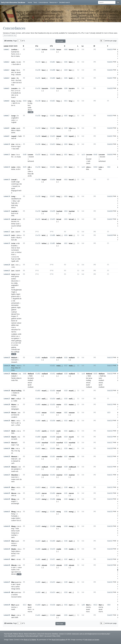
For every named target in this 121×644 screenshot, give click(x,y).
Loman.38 (7, 487)
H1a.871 (38, 456)
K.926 (66, 357)
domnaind (15, 305)
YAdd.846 (110, 211)
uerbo (18, 587)
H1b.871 (53, 116)
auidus (14, 279)
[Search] (107, 2)
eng (13, 528)
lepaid (71, 136)
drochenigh (15, 503)
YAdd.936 (110, 526)
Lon (13, 232)
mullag (88, 380)
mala (58, 366)
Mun (13, 582)
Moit (13, 559)
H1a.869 (38, 442)
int (20, 368)
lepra (18, 130)
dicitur (30, 110)
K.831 (66, 167)
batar (13, 321)
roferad (14, 349)
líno (29, 169)
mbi (13, 95)
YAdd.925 (110, 431)
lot (17, 144)
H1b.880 (53, 235)
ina (17, 533)
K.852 (66, 179)
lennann (16, 250)
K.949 (66, 582)
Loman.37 (7, 475)
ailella (13, 325)
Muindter (15, 475)
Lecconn (89, 155)
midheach (72, 467)
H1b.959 (53, 442)
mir (43, 592)
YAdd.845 (110, 196)
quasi (19, 72)
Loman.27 (7, 399)
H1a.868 (38, 437)
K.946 (66, 549)
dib (32, 174)
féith (31, 376)
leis (18, 70)
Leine (13, 167)
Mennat (14, 457)
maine (13, 479)
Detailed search (64, 2)
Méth (13, 431)
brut (20, 83)
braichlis (14, 246)
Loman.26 (7, 390)
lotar (13, 254)
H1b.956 (53, 420)
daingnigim (15, 409)
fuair (13, 259)
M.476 (95, 374)
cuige (18, 182)
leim (58, 62)
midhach (45, 467)
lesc (58, 70)
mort (29, 609)
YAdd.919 (110, 365)
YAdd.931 (110, 475)
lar (12, 105)
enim (13, 276)
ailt (17, 423)
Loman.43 (7, 541)
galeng (14, 347)
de (21, 184)
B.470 (25, 167)
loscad (71, 180)
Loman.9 (6, 136)
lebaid (44, 136)
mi (18, 499)
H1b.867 (53, 62)
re (12, 345)
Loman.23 (7, 357)
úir (17, 213)
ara (20, 93)
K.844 (66, 70)
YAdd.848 (110, 235)
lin (19, 169)
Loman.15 (7, 211)
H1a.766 (38, 167)
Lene (100, 167)
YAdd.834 (110, 49)
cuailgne (14, 334)
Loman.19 (7, 243)
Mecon (14, 493)
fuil (18, 445)
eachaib (16, 469)
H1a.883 (38, 582)
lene (43, 167)
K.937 (66, 456)
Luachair (14, 211)
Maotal (14, 443)
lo (28, 103)
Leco (13, 155)
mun (43, 582)
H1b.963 (53, 475)
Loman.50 (7, 615)
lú (17, 62)
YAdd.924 (110, 420)
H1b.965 (53, 493)
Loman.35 (7, 456)
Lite (13, 144)
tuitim (13, 570)
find (13, 80)
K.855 (66, 219)
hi (17, 103)
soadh (13, 182)
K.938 (66, 467)
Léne (88, 167)
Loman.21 (7, 270)
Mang (13, 526)
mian (13, 459)
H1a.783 (38, 116)
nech (13, 138)
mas (43, 448)
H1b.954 (53, 399)
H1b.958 (53, 437)
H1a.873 (38, 475)
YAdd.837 (110, 78)
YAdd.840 (110, 128)
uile (16, 203)
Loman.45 (7, 559)
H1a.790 (38, 211)
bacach (18, 74)
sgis (13, 572)
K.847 (66, 116)
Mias (13, 487)
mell (43, 399)
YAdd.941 (110, 582)
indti (17, 149)
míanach (16, 461)
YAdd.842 (110, 144)
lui (17, 101)
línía (87, 169)
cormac (16, 345)
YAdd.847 (110, 219)
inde (13, 205)
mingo (13, 589)
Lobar (13, 128)
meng (44, 499)
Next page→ (60, 41)
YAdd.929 (110, 456)
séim (18, 64)
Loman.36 (7, 467)
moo (18, 366)
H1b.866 (53, 49)
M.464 (95, 167)
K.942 (66, 499)
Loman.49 (7, 605)
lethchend (102, 161)
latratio (14, 221)
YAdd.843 (110, 154)
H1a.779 (38, 62)
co (19, 155)
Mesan (14, 413)
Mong (13, 512)
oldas (16, 368)
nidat (13, 341)
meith (44, 431)
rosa (13, 327)
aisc (13, 72)
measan (72, 413)
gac (19, 201)
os (19, 91)
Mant (13, 615)
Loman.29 (7, 412)
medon (15, 393)
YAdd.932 (110, 487)
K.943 (66, 511)
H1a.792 (38, 235)
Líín (29, 167)
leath (13, 238)
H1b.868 (53, 70)
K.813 (66, 101)
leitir (43, 235)
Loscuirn (14, 88)
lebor (13, 130)
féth (18, 425)
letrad (44, 219)
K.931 (66, 404)
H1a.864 (38, 399)
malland (45, 374)
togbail (14, 122)
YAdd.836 (110, 70)
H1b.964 (53, 487)
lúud (14, 64)
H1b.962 (53, 467)
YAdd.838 (110, 88)
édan (13, 370)
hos (12, 91)
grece (17, 276)
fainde (13, 378)
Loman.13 (7, 179)
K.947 (66, 559)
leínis (19, 167)
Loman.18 (7, 235)
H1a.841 (38, 615)
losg (13, 74)
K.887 (66, 412)
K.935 (66, 442)
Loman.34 (7, 448)
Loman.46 (7, 565)
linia (100, 169)
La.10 (83, 154)
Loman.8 (6, 128)
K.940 (66, 487)
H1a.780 (38, 70)
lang (14, 201)
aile (16, 240)
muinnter (45, 475)
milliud (19, 399)
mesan (44, 413)
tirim (18, 235)
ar (16, 91)
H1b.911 (53, 412)
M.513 (95, 605)
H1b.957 (53, 431)
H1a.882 (38, 565)
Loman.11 (7, 154)
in (15, 56)
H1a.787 (38, 154)
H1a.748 (38, 101)
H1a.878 (38, 526)
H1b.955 (53, 404)
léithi (18, 518)
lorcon (18, 274)
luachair (72, 211)
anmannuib (15, 303)
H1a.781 (38, 78)
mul (13, 360)
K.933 (66, 431)
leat (13, 240)
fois (13, 490)
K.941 (66, 493)
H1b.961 (53, 456)
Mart (13, 605)
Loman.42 (7, 526)
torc (17, 265)
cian (16, 343)
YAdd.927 (110, 442)
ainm (14, 83)
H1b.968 (53, 526)
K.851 (66, 154)
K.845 (66, 78)
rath (17, 261)
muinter (59, 475)
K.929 (66, 390)
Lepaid (14, 136)
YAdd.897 (110, 615)
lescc (43, 70)
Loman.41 (7, 511)
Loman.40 (7, 499)
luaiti (18, 531)
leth (89, 161)
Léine (30, 171)
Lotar (13, 243)
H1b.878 (53, 211)
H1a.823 (38, 412)
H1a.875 (38, 493)
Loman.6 (6, 101)
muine (44, 405)
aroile (30, 176)
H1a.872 (38, 467)
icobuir (19, 323)
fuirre (13, 54)
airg (20, 101)
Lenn (13, 78)
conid (13, 184)
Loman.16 (7, 219)
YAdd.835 (110, 62)
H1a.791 (38, 219)
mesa (15, 415)
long (16, 205)
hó (12, 157)
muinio (14, 407)
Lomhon (14, 49)
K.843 (66, 62)
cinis (13, 495)
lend (43, 78)
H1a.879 (38, 541)
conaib (14, 417)
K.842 (66, 49)
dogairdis (16, 299)
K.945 (66, 541)
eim (20, 62)
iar (16, 259)
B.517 (25, 605)
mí (17, 559)
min (13, 587)
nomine (15, 595)
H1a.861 (38, 357)
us (14, 343)
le (18, 116)
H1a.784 (38, 128)
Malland (31, 374)
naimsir (14, 323)
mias (43, 487)
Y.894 (109, 605)
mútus (14, 543)
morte (30, 612)
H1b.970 (53, 549)
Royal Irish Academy (59, 640)
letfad (13, 553)
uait (13, 556)
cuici (13, 252)
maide (44, 549)
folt (13, 423)
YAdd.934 (110, 499)
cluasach (14, 362)
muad (44, 391)
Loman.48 (7, 592)
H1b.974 (53, 592)
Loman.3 (6, 70)
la (20, 88)
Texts (35, 2)
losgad (44, 180)
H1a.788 (38, 179)
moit (58, 559)
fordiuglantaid (16, 290)
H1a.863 (38, 390)
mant (44, 615)
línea (29, 174)
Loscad (14, 180)
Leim (13, 62)
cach (13, 463)
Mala (13, 366)
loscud (59, 180)
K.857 (66, 243)
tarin (100, 378)
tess (14, 149)
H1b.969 (53, 541)
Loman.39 (7, 493)
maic (17, 325)
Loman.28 (7, 404)
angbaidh (14, 285)
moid (44, 559)
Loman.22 (7, 274)
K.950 (66, 592)
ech (17, 471)
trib (14, 301)
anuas (30, 383)
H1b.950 (53, 357)
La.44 (83, 374)
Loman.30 (7, 420)
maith (13, 471)
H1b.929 (53, 615)
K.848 (66, 128)
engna (13, 501)
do (17, 83)
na (12, 250)
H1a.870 (38, 448)
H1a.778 (38, 49)
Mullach (14, 358)
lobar (44, 128)
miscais (44, 565)
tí (20, 520)
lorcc (43, 101)
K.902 (66, 605)
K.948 (66, 565)
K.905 (66, 615)
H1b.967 (53, 511)
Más (13, 448)
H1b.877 (53, 196)
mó (18, 421)
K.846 (66, 88)
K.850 (66, 144)
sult (13, 425)
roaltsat (14, 312)
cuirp (13, 120)
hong (13, 514)
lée (18, 78)
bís (29, 378)
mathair (14, 535)
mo (19, 437)
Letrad (14, 219)
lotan (13, 146)
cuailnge (16, 352)
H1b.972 (53, 565)
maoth (44, 437)
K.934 (66, 437)
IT (17, 316)
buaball (15, 93)
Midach (14, 467)
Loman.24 (7, 365)
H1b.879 (53, 219)
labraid (14, 314)
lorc (13, 283)
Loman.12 (7, 167)
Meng (13, 499)
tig (19, 451)
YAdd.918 (110, 357)
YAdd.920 (110, 374)
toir (16, 477)
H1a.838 (38, 605)
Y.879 (109, 412)
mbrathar (15, 330)
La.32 (83, 167)
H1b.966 (53, 499)
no (17, 54)
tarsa (90, 378)
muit (43, 541)
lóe (17, 80)
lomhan (44, 49)
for (19, 330)
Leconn (30, 155)
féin (16, 380)
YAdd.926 (110, 437)
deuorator (15, 281)
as (12, 415)
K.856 (66, 235)
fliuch (18, 238)
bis (18, 52)
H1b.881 (53, 243)
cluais (19, 157)
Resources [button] (53, 2)
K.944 (66, 526)
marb (13, 609)
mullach (45, 358)
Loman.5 (6, 88)
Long (13, 196)
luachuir (45, 211)
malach (14, 376)
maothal (45, 443)
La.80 (83, 605)
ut (16, 252)
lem (43, 62)
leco (70, 155)
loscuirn (59, 88)
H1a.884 (38, 592)
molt (43, 421)
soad (18, 224)
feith (102, 376)
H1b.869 (53, 78)
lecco (44, 155)
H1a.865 (38, 404)
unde (29, 108)
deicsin (14, 574)
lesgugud (14, 191)
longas (14, 316)
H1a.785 (38, 136)
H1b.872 (53, 128)
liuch (13, 213)
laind (13, 287)
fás (12, 451)
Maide (14, 549)
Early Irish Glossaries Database (13, 2)
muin (13, 477)
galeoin (14, 307)
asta (18, 296)
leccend (89, 159)
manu (18, 56)
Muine (14, 405)
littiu (58, 144)
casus (20, 567)
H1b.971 (53, 559)
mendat (45, 457)
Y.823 (109, 167)
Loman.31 (7, 431)
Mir (13, 592)
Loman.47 (7, 582)
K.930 (66, 399)
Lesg (13, 70)
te (19, 144)
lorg (58, 101)
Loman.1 (6, 49)
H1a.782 (38, 88)
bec (12, 56)
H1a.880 (38, 549)
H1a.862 (38, 374)
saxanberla (15, 199)
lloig (13, 368)
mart (44, 605)
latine (13, 132)
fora (18, 314)
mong (44, 512)
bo (15, 332)
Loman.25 (7, 374)
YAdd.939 (110, 559)
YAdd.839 (110, 116)
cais (14, 567)
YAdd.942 (110, 592)
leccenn (103, 157)
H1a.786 (38, 144)
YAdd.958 (110, 390)
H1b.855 (53, 167)
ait (16, 459)
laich (14, 103)
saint (13, 617)
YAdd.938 (110, 549)
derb (13, 537)
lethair (19, 226)
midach (59, 467)
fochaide (14, 516)
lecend (31, 157)
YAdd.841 (110, 136)
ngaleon (16, 338)
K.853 (66, 196)
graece (14, 296)
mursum (14, 597)
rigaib (13, 261)
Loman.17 (7, 232)
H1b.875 (53, 154)
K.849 (66, 136)
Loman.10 (7, 144)
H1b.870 (53, 88)
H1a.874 (38, 487)
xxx (17, 336)
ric (14, 105)
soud (13, 226)
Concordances (43, 2)
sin (20, 199)
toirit (18, 479)
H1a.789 (38, 196)
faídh (20, 136)
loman (59, 49)
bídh (17, 617)
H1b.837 (53, 101)
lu (19, 54)
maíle (13, 518)
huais (13, 97)
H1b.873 (53, 136)
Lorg (13, 101)
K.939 (66, 475)
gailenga (18, 341)
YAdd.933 (110, 493)
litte (43, 144)
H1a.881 (38, 559)
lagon (18, 294)
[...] (43, 52)
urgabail (14, 118)
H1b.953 (53, 390)
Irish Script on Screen (92, 640)
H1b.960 (53, 448)
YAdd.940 (110, 565)
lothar (44, 243)
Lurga (13, 116)
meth (58, 431)
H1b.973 (53, 582)
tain (13, 332)
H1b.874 (53, 144)
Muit (13, 541)
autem (19, 318)
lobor (58, 128)
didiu (16, 283)
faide (13, 551)
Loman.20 (7, 265)
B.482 (25, 374)
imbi (13, 216)
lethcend (31, 161)
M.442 (95, 154)
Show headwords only (10, 35)
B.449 (25, 154)
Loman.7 (6, 116)
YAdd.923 (110, 404)
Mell (13, 399)
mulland (31, 387)
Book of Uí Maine (30, 640)
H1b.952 (53, 374)
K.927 (66, 365)
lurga (44, 116)
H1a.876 (38, 499)
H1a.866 (38, 420)
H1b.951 (53, 365)
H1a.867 (38, 431)
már (20, 343)
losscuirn (45, 88)
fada (13, 203)
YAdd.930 (110, 467)
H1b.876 (53, 179)
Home (30, 2)
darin (32, 378)
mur (20, 592)
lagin (14, 292)
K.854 (66, 211)
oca (19, 572)
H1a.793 (38, 243)
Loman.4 (6, 78)
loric (29, 105)
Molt (13, 421)
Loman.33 (7, 442)
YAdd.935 (110, 511)
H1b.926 (53, 605)
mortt (101, 612)
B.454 (25, 101)
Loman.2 (6, 62)
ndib (19, 259)
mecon (44, 493)
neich (16, 572)
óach (16, 360)
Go (118, 2)
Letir (13, 235)
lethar (13, 224)
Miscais (14, 565)
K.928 (66, 374)
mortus (14, 607)
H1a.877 (38, 511)
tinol (13, 248)
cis (12, 439)
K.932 (66, 420)
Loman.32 (7, 437)
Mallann (14, 374)
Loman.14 (7, 196)
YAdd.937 (110, 541)
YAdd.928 (110, 448)
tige (19, 146)
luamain (14, 52)
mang (71, 499)
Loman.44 (7, 549)
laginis (13, 294)
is (18, 91)
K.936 (66, 448)
